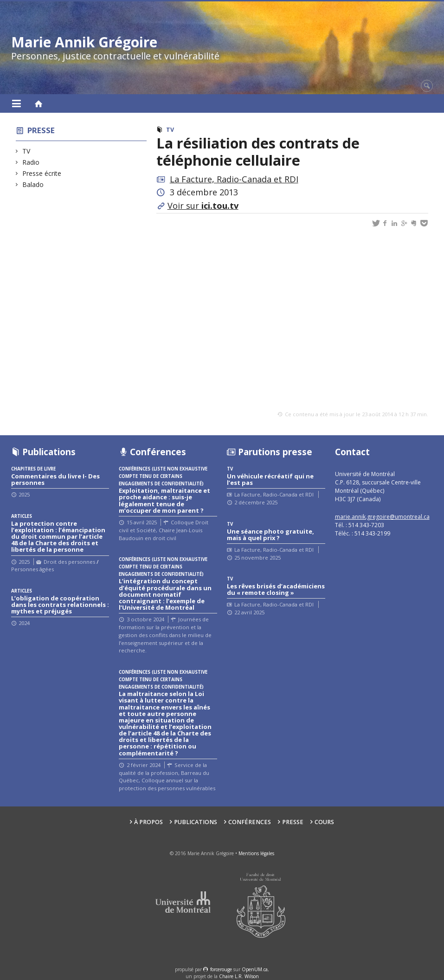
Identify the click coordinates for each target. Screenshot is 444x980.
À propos (148, 822)
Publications (196, 822)
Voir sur (203, 206)
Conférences (250, 822)
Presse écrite (42, 173)
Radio (31, 162)
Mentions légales (256, 853)
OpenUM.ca (255, 969)
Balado (33, 184)
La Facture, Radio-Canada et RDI (234, 179)
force (221, 969)
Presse (41, 130)
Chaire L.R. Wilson (239, 976)
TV (26, 151)
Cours (324, 822)
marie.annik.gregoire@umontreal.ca (382, 517)
